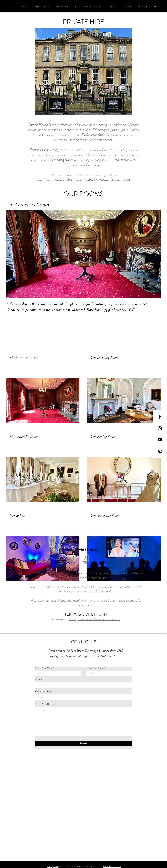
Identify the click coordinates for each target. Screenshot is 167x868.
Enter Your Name (44, 668)
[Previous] (11, 254)
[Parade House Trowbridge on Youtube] (160, 440)
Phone (38, 679)
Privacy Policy (53, 866)
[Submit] (83, 744)
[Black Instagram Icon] (160, 428)
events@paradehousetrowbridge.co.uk (72, 656)
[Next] (156, 254)
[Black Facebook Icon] (160, 417)
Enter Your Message (45, 704)
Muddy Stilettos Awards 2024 (109, 180)
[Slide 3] (80, 293)
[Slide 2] (88, 293)
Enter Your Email (95, 668)
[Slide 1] (84, 293)
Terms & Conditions (112, 866)
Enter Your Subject (45, 692)
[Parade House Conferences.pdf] (86, 559)
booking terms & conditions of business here (95, 619)
